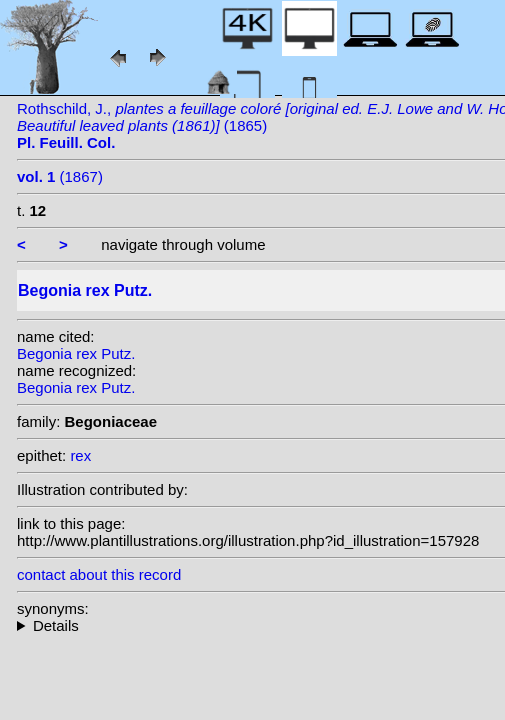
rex (80, 455)
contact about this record (99, 574)
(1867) (60, 176)
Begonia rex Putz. (76, 353)
